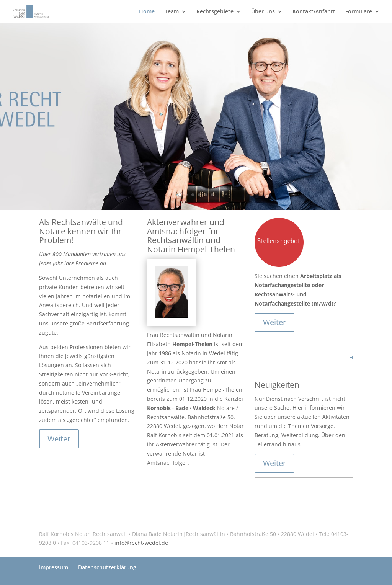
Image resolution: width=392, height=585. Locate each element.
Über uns (263, 12)
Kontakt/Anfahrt (314, 12)
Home (147, 12)
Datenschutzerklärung (107, 567)
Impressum (54, 567)
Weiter (59, 439)
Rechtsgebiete (215, 12)
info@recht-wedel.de (141, 543)
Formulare (359, 12)
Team (172, 12)
